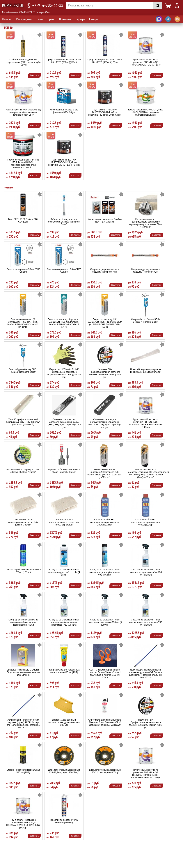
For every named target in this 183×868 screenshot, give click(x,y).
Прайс (51, 19)
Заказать (34, 75)
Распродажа (24, 19)
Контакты (65, 19)
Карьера (80, 19)
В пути (40, 19)
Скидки (94, 19)
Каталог (7, 19)
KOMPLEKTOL (13, 6)
